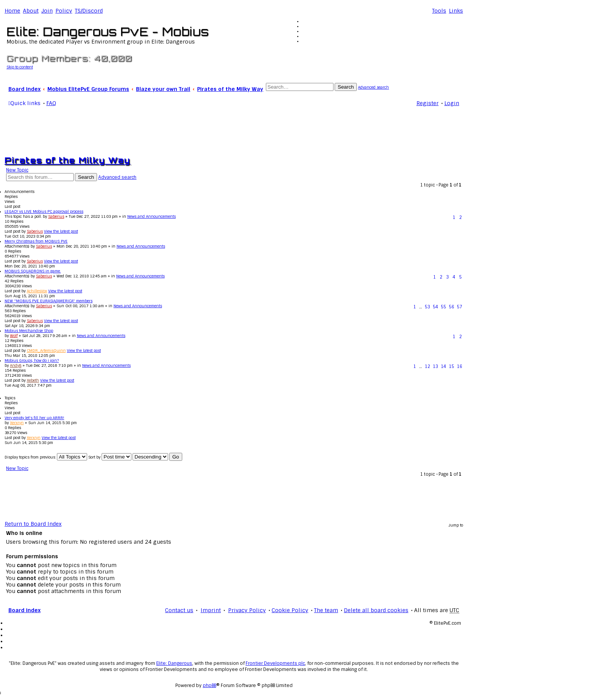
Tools (439, 11)
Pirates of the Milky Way (230, 89)
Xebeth (33, 380)
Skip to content (20, 67)
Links (456, 11)
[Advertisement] (234, 130)
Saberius (56, 216)
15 (452, 366)
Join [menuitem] (47, 11)
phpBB (210, 685)
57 (460, 307)
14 (444, 366)
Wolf (14, 336)
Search (346, 87)
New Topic (17, 170)
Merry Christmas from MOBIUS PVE (36, 241)
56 (452, 307)
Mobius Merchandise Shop (29, 331)
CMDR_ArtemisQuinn (46, 351)
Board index (24, 89)
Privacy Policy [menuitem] (247, 610)
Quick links (25, 103)
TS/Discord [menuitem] (89, 11)
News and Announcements (151, 216)
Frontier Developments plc (275, 663)
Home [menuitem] (12, 11)
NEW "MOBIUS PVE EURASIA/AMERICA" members (49, 301)
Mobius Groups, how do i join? (32, 361)
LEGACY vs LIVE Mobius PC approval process (44, 211)
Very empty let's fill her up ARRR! (34, 418)
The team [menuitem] (326, 610)
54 (435, 307)
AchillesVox (37, 291)
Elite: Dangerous (174, 663)
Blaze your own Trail (163, 89)
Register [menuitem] (427, 103)
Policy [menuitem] (64, 11)
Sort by (110, 457)
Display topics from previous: (46, 457)
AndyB (16, 365)
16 (460, 366)
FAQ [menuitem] (51, 103)
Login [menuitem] (452, 103)
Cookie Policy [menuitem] (290, 610)
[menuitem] (31, 11)
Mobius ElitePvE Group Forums (88, 89)
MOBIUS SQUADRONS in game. (33, 271)
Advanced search (373, 87)
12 (427, 366)
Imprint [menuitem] (211, 610)
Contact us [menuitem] (179, 610)
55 (444, 307)
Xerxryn (17, 423)
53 (427, 307)
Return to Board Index (33, 524)
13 (435, 366)
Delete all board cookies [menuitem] (376, 610)
